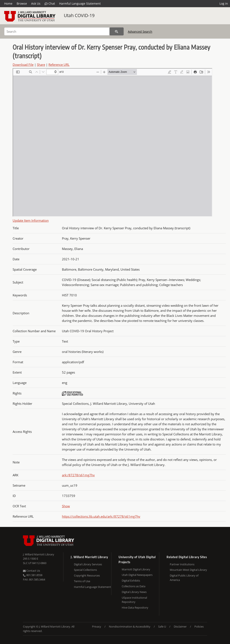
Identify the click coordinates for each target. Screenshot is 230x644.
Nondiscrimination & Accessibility (130, 626)
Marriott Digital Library (136, 569)
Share (41, 65)
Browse (22, 3)
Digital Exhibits (131, 581)
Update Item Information (31, 220)
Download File (23, 65)
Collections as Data (134, 586)
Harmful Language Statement (80, 3)
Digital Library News (134, 592)
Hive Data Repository (135, 608)
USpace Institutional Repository (134, 600)
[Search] (57, 31)
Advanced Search (140, 32)
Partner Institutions (182, 564)
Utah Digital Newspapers (137, 575)
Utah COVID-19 (79, 15)
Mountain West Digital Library (188, 570)
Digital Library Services (88, 564)
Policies (199, 626)
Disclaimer (180, 626)
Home (8, 3)
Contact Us (31, 571)
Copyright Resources (87, 575)
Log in (224, 3)
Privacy (97, 626)
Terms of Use (82, 581)
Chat (50, 4)
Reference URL (59, 65)
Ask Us (36, 3)
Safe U (162, 626)
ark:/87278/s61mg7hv (78, 475)
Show (66, 506)
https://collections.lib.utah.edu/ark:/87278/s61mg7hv (101, 516)
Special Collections (85, 570)
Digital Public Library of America (184, 578)
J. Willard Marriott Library (39, 554)
